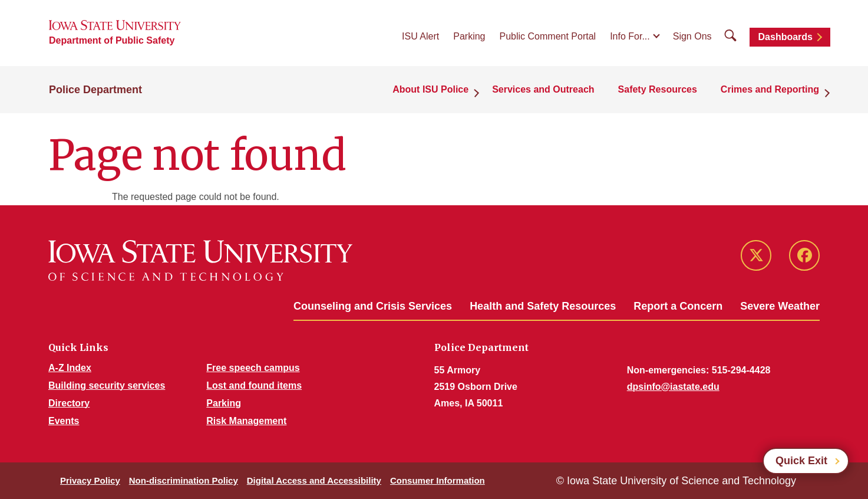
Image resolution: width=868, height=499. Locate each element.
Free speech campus (253, 368)
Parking (469, 36)
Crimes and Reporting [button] (770, 89)
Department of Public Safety (112, 40)
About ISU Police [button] (430, 89)
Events (64, 421)
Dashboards (786, 37)
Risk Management (246, 421)
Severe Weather (780, 306)
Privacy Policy (90, 480)
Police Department (95, 90)
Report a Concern (678, 306)
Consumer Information (438, 480)
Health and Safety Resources (543, 306)
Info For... (630, 36)
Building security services (107, 385)
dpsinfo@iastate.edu (673, 387)
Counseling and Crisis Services (373, 306)
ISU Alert (420, 36)
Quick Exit (801, 461)
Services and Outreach (543, 89)
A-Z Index (70, 368)
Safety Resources (658, 89)
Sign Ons (692, 36)
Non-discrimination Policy (184, 480)
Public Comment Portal (548, 36)
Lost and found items (254, 385)
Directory (69, 403)
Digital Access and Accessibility (314, 480)
